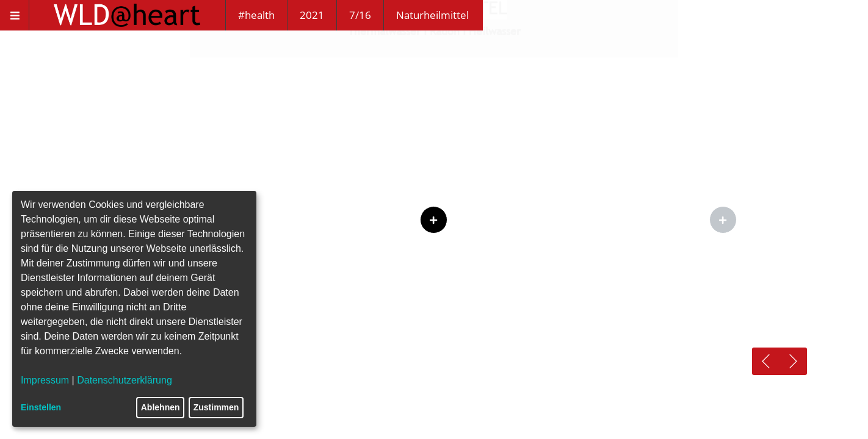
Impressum (45, 380)
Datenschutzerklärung (125, 380)
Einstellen (41, 407)
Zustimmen (216, 407)
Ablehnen (161, 407)
